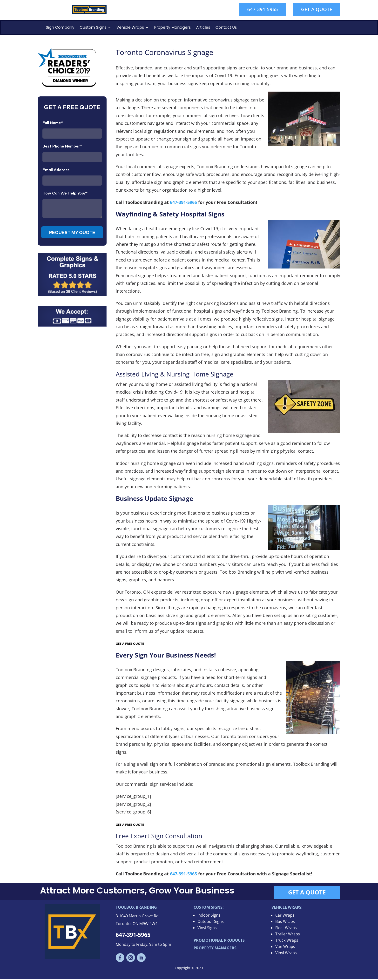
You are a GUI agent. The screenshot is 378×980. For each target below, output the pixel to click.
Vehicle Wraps (130, 27)
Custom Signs (93, 27)
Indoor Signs (209, 916)
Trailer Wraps (288, 935)
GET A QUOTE (317, 9)
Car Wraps (285, 916)
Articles (203, 27)
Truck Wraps (287, 941)
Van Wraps (285, 947)
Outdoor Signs (211, 922)
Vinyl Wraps (286, 954)
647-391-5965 (263, 9)
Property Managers (172, 27)
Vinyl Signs (207, 929)
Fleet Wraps (286, 929)
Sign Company (60, 27)
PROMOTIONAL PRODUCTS (219, 941)
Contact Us (226, 27)
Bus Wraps (285, 922)
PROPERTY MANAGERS (215, 949)
